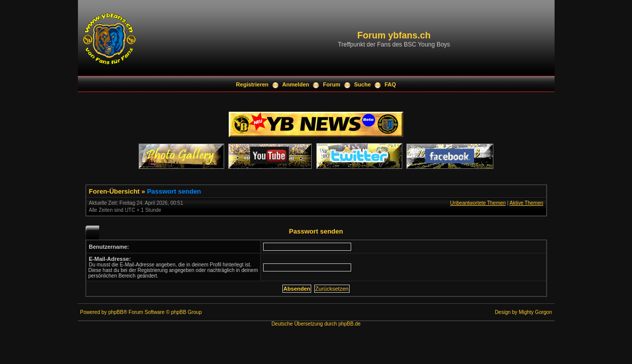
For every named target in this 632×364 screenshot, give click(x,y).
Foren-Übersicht (114, 191)
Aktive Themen (526, 203)
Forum (331, 84)
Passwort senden (174, 191)
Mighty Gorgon (535, 312)
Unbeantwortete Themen (478, 203)
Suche (363, 84)
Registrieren (252, 84)
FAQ (390, 84)
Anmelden (296, 84)
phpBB (116, 312)
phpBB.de (350, 324)
